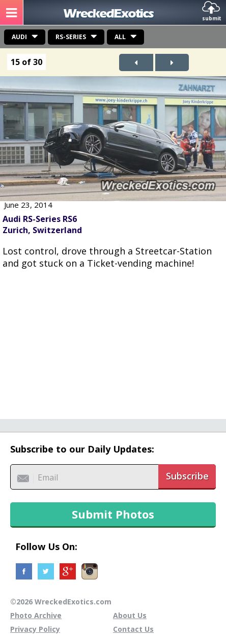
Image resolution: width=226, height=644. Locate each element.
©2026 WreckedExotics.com (61, 602)
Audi (19, 37)
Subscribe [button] (187, 476)
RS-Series (71, 37)
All (120, 37)
